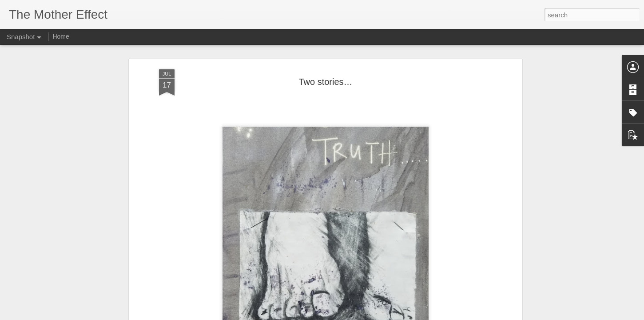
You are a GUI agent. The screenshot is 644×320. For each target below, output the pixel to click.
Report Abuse (376, 315)
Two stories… (487, 278)
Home (61, 36)
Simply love (271, 275)
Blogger (350, 315)
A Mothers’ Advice (381, 274)
